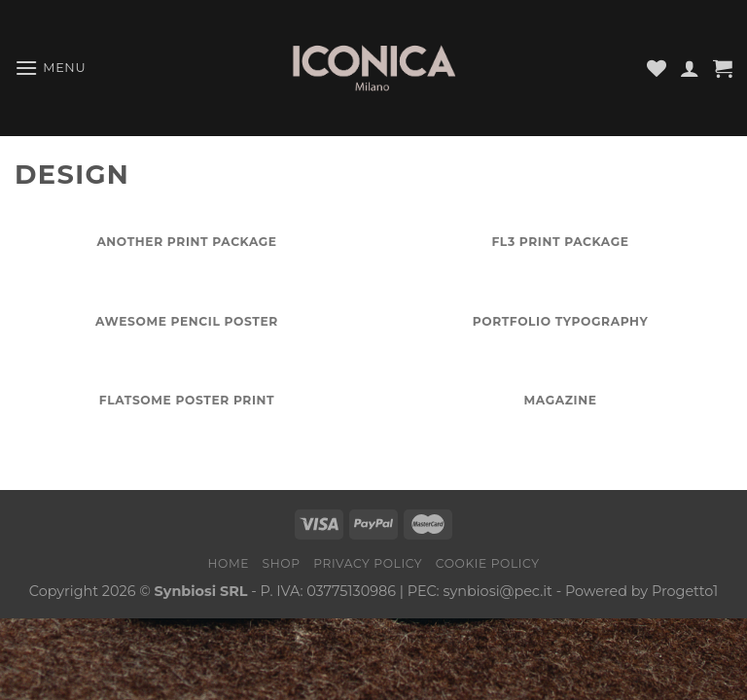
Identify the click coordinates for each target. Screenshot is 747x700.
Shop (282, 563)
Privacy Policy (368, 563)
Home (228, 563)
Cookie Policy (488, 563)
